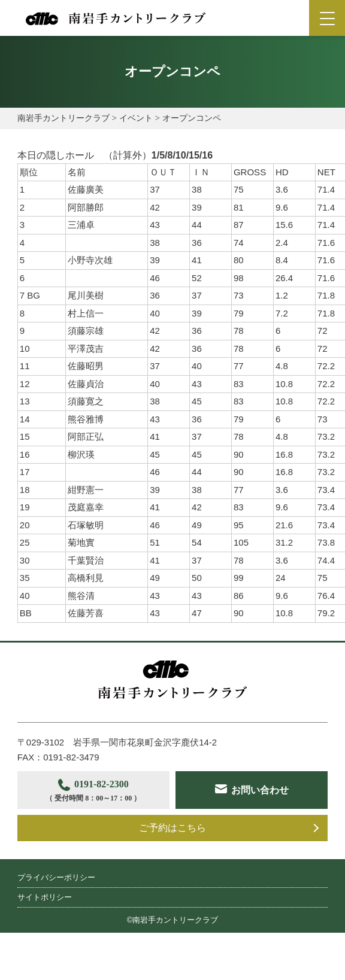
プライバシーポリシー (56, 909)
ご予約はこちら (172, 860)
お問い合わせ (104, 828)
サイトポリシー (45, 929)
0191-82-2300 (95, 792)
